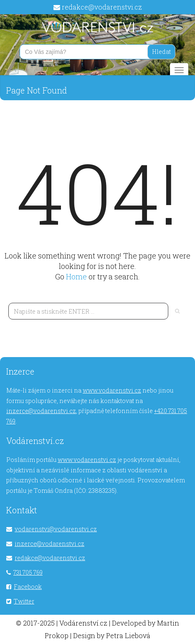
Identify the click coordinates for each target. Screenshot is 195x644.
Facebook (28, 587)
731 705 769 (28, 572)
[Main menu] (179, 70)
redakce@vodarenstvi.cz (102, 7)
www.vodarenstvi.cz (112, 390)
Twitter (24, 601)
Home (77, 276)
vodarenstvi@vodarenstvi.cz (56, 529)
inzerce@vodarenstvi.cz (41, 411)
